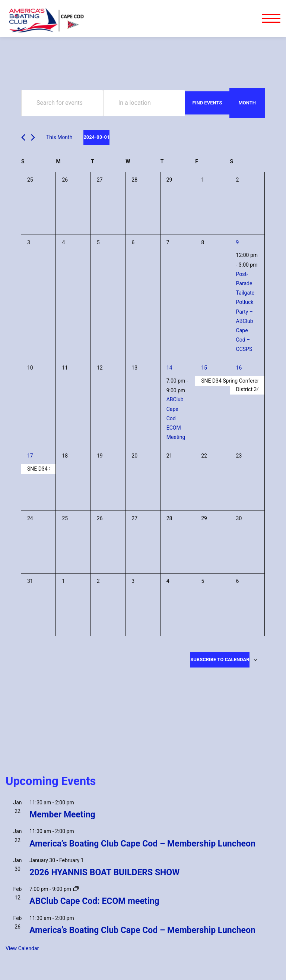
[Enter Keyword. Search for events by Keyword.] (62, 103)
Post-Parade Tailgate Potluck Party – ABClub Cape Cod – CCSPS (245, 312)
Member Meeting (62, 815)
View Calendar (22, 948)
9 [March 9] (238, 242)
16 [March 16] (239, 368)
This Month (59, 137)
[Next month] (33, 137)
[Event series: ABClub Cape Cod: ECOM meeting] (76, 889)
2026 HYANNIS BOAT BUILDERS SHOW (104, 872)
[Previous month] (23, 137)
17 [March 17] (30, 456)
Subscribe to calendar (220, 659)
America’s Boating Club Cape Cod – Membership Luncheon (142, 844)
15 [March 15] (204, 368)
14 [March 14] (169, 368)
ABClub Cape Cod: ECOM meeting (94, 901)
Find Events (207, 103)
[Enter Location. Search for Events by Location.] (144, 103)
